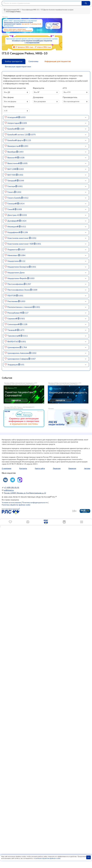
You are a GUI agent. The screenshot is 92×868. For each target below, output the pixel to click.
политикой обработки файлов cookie (47, 858)
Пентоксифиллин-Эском (19, 290)
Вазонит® (12, 158)
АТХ (65, 88)
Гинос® (11, 209)
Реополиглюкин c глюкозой (20, 307)
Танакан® (12, 330)
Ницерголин (13, 261)
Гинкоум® (12, 204)
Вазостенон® (14, 163)
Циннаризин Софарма (18, 359)
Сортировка (9, 107)
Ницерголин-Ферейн (17, 278)
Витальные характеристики (18, 67)
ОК (89, 857)
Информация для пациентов (58, 61)
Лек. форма (8, 97)
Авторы (87, 468)
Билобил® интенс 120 (18, 135)
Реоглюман (13, 301)
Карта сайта (40, 468)
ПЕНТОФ (12, 296)
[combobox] (42, 3)
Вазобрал (12, 152)
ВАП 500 (12, 175)
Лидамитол (13, 250)
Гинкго (11, 192)
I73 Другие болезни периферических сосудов (57, 10)
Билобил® (12, 129)
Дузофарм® (13, 221)
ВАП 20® (12, 169)
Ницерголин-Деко (16, 273)
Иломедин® (13, 227)
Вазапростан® (14, 146)
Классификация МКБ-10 (30, 10)
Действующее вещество (14, 88)
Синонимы (33, 61)
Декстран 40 (13, 215)
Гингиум (11, 186)
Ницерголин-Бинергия (18, 267)
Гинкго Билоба (14, 198)
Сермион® (12, 319)
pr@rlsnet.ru (9, 490)
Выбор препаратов (14, 61)
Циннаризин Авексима (18, 353)
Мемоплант (13, 255)
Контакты (23, 468)
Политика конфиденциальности (35, 503)
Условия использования (11, 503)
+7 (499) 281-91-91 (12, 487)
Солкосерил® (14, 324)
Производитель (70, 97)
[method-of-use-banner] (32, 25)
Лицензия (57, 468)
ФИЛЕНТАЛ (13, 342)
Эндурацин (13, 365)
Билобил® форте (15, 140)
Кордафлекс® (14, 232)
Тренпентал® (14, 336)
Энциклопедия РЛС (12, 10)
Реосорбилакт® (15, 313)
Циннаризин (13, 347)
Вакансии (72, 468)
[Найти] (86, 3)
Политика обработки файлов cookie (16, 505)
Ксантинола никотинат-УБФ (20, 244)
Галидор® (12, 181)
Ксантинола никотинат (18, 238)
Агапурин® (13, 117)
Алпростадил (13, 123)
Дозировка (38, 97)
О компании (7, 468)
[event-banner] (24, 418)
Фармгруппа (39, 88)
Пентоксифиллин (15, 284)
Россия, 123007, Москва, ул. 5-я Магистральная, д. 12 (25, 493)
